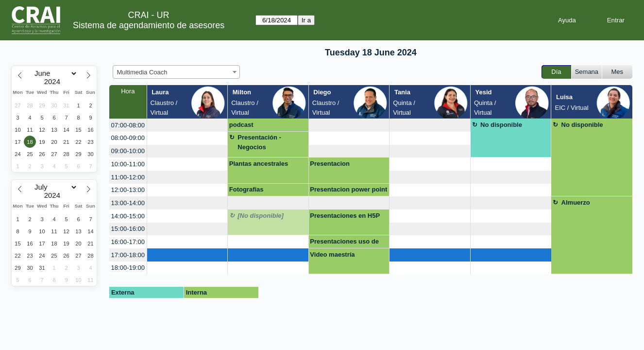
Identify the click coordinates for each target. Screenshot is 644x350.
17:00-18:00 (128, 255)
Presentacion (330, 164)
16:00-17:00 (128, 242)
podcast (241, 125)
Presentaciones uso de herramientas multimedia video (347, 243)
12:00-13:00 (128, 190)
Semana (587, 72)
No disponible (501, 125)
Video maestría (332, 254)
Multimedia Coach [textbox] (142, 72)
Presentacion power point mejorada (348, 191)
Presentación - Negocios (259, 142)
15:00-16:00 (128, 229)
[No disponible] (261, 216)
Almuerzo (576, 202)
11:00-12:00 (128, 177)
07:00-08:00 (128, 125)
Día (556, 72)
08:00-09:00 (128, 138)
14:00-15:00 (128, 216)
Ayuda (567, 20)
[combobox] (176, 72)
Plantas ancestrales (259, 164)
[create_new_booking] (187, 125)
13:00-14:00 (128, 203)
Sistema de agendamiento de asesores (149, 25)
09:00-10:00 (128, 151)
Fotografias (246, 189)
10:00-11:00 (128, 164)
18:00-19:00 (128, 268)
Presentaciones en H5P (345, 216)
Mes (618, 72)
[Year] (54, 82)
